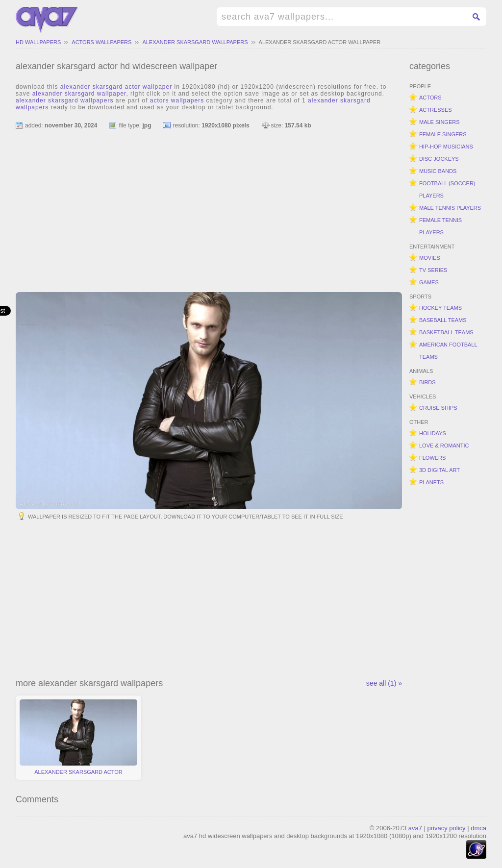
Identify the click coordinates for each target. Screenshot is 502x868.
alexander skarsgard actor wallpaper (320, 42)
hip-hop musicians (446, 147)
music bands (438, 171)
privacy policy (447, 828)
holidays (433, 433)
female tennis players (440, 226)
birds (427, 382)
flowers (432, 458)
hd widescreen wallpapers (47, 20)
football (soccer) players (447, 189)
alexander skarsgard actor (78, 737)
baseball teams (443, 320)
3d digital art (439, 470)
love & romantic (444, 446)
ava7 (415, 828)
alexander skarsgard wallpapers (195, 42)
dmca (478, 828)
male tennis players (450, 208)
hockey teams (440, 308)
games (429, 282)
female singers (443, 134)
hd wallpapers (38, 42)
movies (430, 258)
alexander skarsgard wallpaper (79, 94)
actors (430, 98)
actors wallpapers (101, 42)
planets (431, 482)
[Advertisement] (209, 206)
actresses (436, 110)
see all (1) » (384, 683)
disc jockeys (439, 159)
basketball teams (446, 332)
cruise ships (438, 408)
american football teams (448, 351)
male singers (439, 122)
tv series (433, 270)
